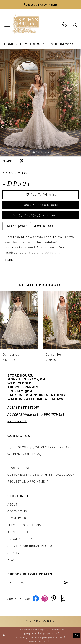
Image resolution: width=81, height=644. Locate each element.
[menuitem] (7, 24)
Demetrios (30, 44)
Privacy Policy (20, 539)
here (51, 641)
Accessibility (19, 532)
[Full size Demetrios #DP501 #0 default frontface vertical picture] (40, 103)
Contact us (17, 512)
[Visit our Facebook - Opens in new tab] (36, 599)
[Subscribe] (66, 583)
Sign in (13, 553)
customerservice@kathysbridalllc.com (41, 475)
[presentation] (19, 320)
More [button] (9, 260)
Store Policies (20, 519)
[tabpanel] (40, 103)
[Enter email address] (38, 583)
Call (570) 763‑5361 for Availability (41, 215)
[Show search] (74, 24)
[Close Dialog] (4, 635)
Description (17, 226)
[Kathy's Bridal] (26, 24)
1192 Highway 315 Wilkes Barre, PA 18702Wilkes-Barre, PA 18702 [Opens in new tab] (40, 451)
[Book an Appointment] (40, 4)
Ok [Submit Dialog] (77, 635)
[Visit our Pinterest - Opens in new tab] (54, 599)
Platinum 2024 (60, 44)
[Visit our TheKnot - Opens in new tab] (63, 599)
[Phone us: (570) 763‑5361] (64, 24)
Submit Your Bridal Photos (30, 546)
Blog (12, 560)
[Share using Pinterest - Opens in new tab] (22, 161)
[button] (7, 24)
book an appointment (41, 205)
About (13, 505)
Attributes (44, 226)
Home (9, 44)
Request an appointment (28, 482)
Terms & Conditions (24, 525)
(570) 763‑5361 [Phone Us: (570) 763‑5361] (18, 468)
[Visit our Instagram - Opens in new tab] (45, 599)
